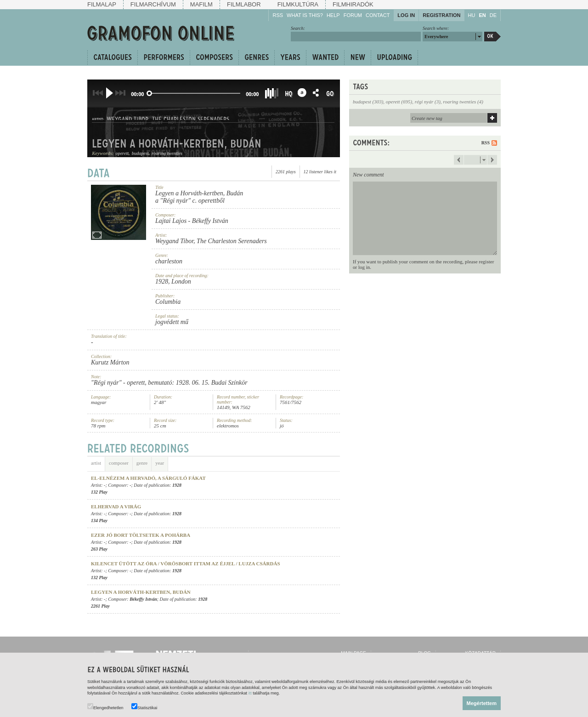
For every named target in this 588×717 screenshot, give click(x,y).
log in (364, 267)
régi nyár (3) (428, 102)
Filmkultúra (298, 4)
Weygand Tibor (174, 241)
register (486, 262)
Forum (353, 15)
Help (333, 15)
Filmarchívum (153, 4)
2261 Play (100, 606)
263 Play (99, 549)
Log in (406, 15)
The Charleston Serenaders (232, 241)
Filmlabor (244, 4)
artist (96, 461)
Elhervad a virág (116, 506)
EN (482, 15)
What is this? (305, 15)
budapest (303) (368, 102)
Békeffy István (210, 221)
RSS (278, 15)
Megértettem (482, 703)
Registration (441, 15)
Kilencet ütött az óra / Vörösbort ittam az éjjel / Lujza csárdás (186, 563)
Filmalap (102, 4)
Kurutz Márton (110, 362)
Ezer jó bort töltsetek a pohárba (141, 535)
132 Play (99, 492)
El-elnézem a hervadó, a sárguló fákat (148, 478)
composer (119, 461)
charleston (169, 261)
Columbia (168, 302)
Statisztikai (144, 707)
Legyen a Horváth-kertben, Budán (199, 193)
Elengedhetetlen (105, 707)
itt (250, 693)
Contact (378, 15)
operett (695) (399, 102)
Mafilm (201, 4)
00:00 (137, 94)
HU (472, 15)
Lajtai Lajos (171, 221)
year (160, 461)
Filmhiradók (353, 4)
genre (142, 461)
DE (493, 15)
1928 (162, 282)
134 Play (99, 521)
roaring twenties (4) (463, 102)
